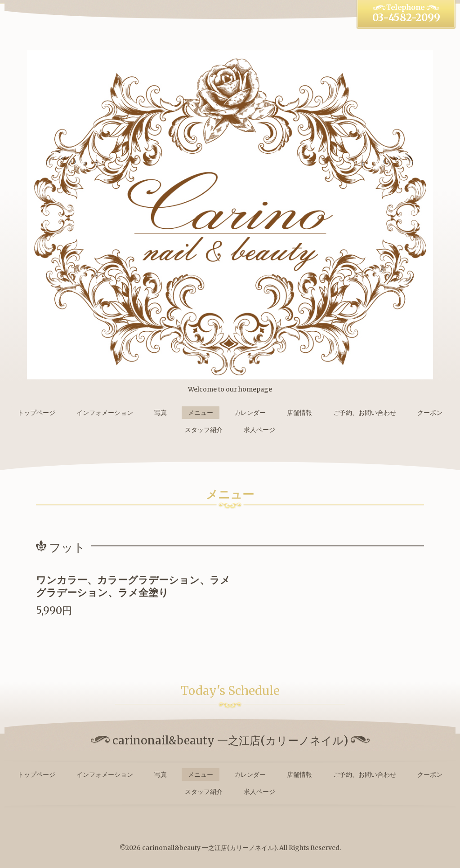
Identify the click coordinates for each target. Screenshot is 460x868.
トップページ (36, 413)
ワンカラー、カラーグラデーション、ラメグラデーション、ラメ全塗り (133, 586)
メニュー (201, 413)
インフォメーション (105, 413)
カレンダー (250, 413)
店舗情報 (299, 413)
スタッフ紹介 (204, 430)
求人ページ (259, 430)
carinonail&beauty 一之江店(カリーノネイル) (209, 848)
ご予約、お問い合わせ (365, 413)
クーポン (430, 413)
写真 (161, 413)
